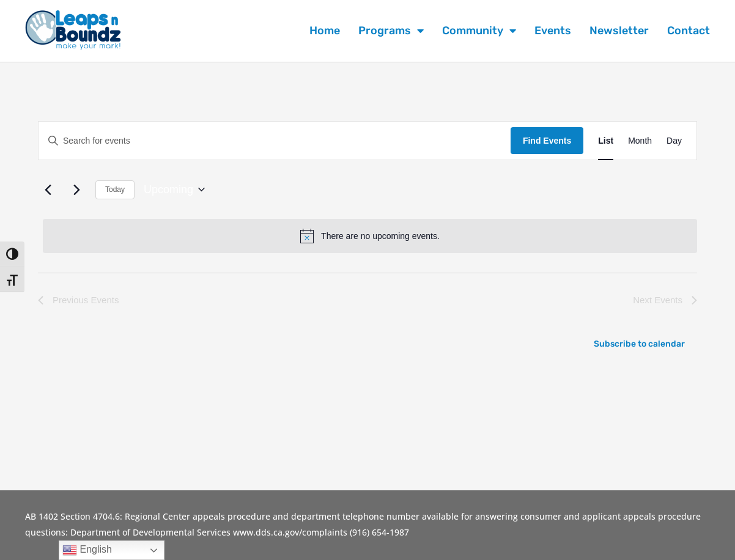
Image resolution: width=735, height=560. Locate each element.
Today (115, 190)
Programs (391, 31)
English (87, 550)
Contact (689, 31)
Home (325, 31)
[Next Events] (76, 190)
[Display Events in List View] (606, 141)
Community (479, 31)
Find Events (547, 141)
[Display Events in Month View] (640, 141)
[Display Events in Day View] (674, 141)
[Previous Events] (48, 190)
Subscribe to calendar (639, 344)
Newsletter (619, 31)
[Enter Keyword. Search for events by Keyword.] (275, 141)
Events (553, 31)
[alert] (370, 236)
